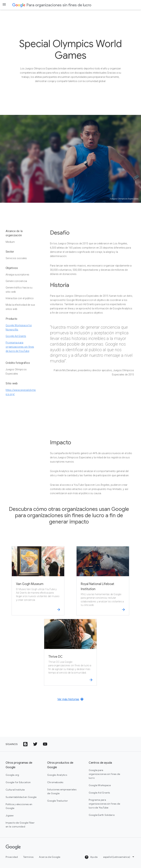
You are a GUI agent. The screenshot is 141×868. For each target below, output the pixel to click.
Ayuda (91, 857)
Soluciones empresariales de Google (62, 791)
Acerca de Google (50, 857)
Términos (28, 857)
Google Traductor (57, 801)
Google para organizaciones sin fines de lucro (104, 774)
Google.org (12, 775)
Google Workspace (100, 785)
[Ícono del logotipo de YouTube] (45, 744)
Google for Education (18, 782)
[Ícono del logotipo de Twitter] (35, 744)
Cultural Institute (15, 790)
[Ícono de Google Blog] (25, 744)
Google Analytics (57, 775)
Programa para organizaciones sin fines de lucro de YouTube (20, 347)
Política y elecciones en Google (19, 806)
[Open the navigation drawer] (4, 4)
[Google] (13, 847)
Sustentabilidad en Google (21, 797)
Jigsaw (10, 815)
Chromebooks (55, 782)
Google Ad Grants (16, 336)
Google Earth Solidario (102, 815)
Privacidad (12, 857)
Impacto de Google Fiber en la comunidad (20, 825)
